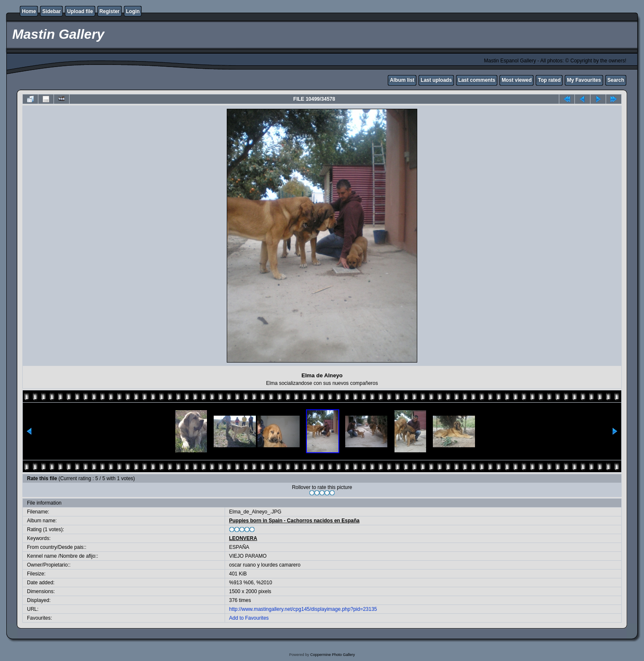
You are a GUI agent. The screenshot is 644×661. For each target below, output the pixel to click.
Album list (402, 80)
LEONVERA (243, 538)
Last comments (477, 80)
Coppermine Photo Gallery (333, 655)
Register (110, 11)
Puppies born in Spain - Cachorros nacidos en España (294, 521)
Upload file (80, 11)
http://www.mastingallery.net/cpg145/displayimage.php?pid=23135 (303, 609)
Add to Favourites (249, 618)
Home (29, 11)
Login (133, 11)
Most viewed (517, 80)
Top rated (549, 80)
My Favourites (584, 80)
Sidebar (51, 11)
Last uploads (436, 80)
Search (616, 80)
